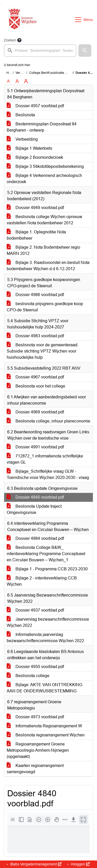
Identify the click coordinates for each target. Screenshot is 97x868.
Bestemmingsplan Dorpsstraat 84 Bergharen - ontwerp (42, 127)
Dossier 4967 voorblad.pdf (35, 377)
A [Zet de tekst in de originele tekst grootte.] (8, 81)
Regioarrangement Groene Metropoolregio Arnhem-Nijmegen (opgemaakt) (38, 750)
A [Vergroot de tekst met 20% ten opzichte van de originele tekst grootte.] (17, 81)
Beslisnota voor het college (36, 386)
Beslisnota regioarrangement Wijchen (46, 735)
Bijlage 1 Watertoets (29, 148)
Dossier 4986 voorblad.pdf (35, 295)
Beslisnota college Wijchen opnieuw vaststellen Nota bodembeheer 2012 (44, 220)
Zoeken (10, 40)
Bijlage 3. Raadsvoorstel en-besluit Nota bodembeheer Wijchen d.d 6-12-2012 (48, 266)
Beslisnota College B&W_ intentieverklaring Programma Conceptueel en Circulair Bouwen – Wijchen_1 (46, 554)
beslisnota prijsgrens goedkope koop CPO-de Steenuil (45, 307)
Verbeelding (22, 139)
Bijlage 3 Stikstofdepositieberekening (45, 166)
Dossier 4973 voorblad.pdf (35, 717)
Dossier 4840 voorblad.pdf (35, 497)
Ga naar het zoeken (1, 3)
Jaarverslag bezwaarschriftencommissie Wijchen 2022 (48, 622)
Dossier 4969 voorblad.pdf (35, 412)
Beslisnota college (28, 676)
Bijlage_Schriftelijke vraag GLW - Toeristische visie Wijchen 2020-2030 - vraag (48, 474)
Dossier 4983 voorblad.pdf (35, 336)
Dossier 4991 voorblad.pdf (35, 447)
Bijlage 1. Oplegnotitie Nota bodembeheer (36, 235)
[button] (85, 51)
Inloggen (80, 864)
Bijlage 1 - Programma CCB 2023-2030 (47, 569)
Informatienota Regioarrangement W (44, 726)
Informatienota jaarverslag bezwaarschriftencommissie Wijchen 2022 (45, 638)
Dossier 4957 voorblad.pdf (35, 106)
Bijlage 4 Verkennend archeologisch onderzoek (44, 179)
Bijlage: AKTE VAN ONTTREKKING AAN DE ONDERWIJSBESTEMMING (44, 688)
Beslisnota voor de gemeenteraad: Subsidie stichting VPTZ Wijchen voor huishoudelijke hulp (43, 351)
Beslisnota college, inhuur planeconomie (48, 421)
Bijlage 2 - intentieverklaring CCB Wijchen (42, 581)
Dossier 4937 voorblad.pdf (35, 610)
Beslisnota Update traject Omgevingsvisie (34, 509)
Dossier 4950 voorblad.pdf (35, 667)
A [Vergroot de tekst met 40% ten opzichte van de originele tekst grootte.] (26, 81)
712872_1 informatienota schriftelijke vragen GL (45, 459)
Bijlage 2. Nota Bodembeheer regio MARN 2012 (43, 250)
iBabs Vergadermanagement (35, 864)
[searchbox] (40, 51)
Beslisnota (21, 115)
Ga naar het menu (1, 3)
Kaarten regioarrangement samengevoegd (35, 769)
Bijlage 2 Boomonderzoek (35, 157)
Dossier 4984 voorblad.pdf (35, 538)
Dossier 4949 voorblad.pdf (35, 208)
